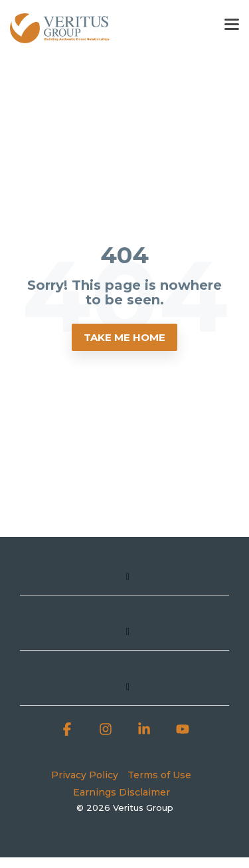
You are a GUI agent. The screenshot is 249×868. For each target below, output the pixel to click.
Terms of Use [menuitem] (159, 775)
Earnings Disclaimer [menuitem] (122, 792)
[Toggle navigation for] (124, 583)
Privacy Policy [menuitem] (85, 775)
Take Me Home (124, 337)
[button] (232, 23)
